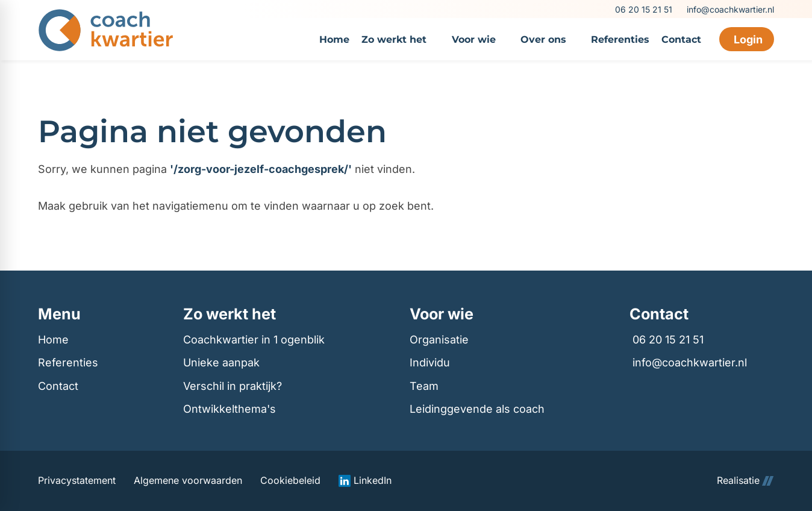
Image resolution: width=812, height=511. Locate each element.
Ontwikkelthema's (230, 409)
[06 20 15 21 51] (643, 9)
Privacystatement (77, 481)
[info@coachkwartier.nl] (729, 9)
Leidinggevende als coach (477, 409)
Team (424, 386)
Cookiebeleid (290, 481)
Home (53, 340)
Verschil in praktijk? (233, 386)
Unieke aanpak (221, 362)
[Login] (746, 39)
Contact (58, 386)
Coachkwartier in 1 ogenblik (254, 340)
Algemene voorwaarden (188, 481)
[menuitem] (334, 39)
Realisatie (745, 481)
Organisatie (439, 340)
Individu (430, 362)
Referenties (68, 362)
